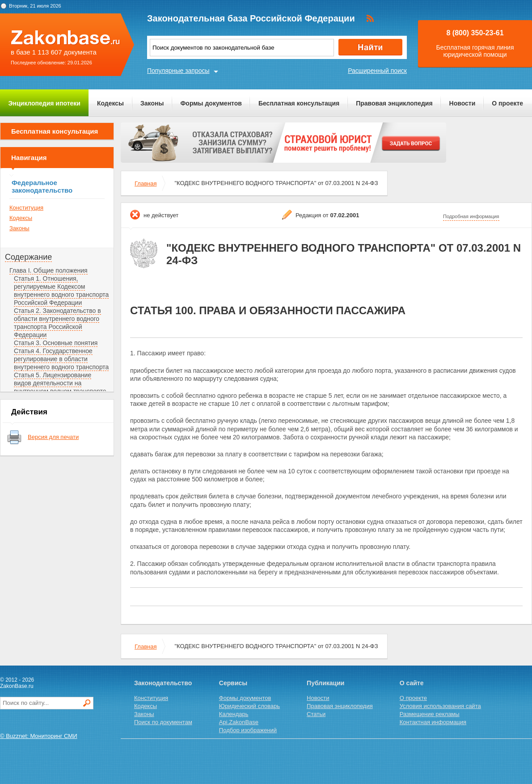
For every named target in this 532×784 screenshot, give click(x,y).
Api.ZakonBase (239, 722)
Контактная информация (433, 722)
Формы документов (211, 103)
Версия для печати (53, 437)
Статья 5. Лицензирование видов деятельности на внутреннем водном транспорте (60, 383)
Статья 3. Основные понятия (56, 343)
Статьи (316, 714)
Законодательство (163, 683)
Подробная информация (471, 216)
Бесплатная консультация (299, 103)
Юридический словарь (249, 706)
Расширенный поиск (377, 71)
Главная (146, 183)
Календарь (234, 714)
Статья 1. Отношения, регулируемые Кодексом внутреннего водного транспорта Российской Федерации (61, 291)
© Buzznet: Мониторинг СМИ (39, 736)
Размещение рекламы (430, 714)
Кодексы (110, 103)
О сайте (412, 683)
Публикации (325, 683)
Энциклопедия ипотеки (44, 103)
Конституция (26, 208)
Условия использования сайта (440, 706)
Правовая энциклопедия (394, 103)
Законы (152, 103)
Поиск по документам (163, 722)
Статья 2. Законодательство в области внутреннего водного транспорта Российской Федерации (57, 323)
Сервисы (233, 683)
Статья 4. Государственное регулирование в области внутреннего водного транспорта (61, 359)
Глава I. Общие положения (49, 270)
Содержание (28, 257)
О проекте (507, 103)
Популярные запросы (178, 71)
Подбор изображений (248, 730)
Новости (462, 103)
